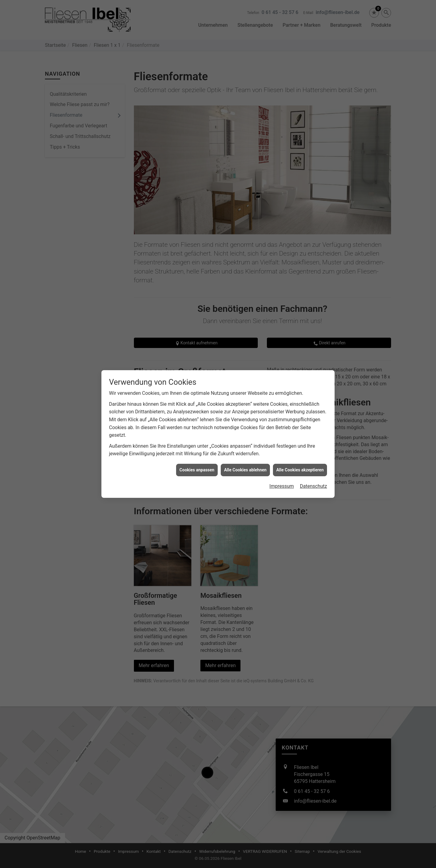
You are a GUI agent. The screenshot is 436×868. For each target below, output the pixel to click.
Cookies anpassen (197, 452)
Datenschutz (313, 468)
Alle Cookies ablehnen (245, 452)
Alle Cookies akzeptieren (300, 452)
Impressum (282, 468)
